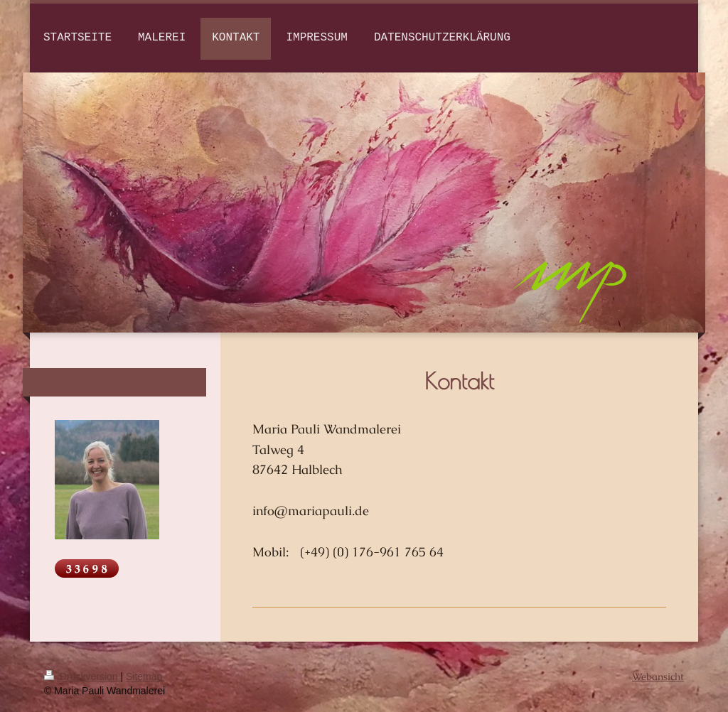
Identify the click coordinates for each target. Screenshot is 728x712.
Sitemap (144, 676)
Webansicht (658, 676)
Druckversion (82, 676)
